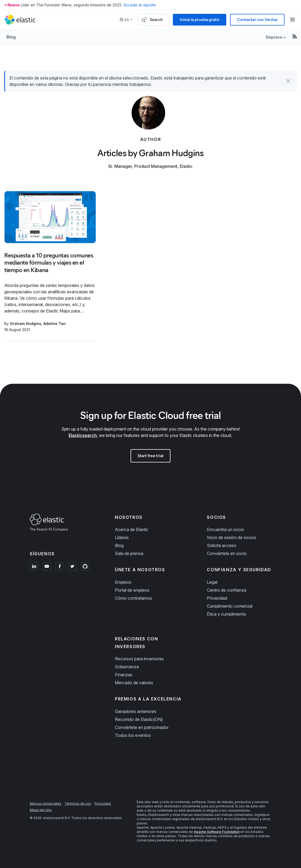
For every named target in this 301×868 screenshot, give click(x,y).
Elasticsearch (83, 435)
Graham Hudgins (26, 324)
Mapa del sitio (41, 810)
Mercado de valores (134, 683)
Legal (212, 582)
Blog (11, 37)
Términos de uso (78, 804)
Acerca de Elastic (132, 529)
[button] (288, 81)
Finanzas (124, 675)
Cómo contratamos (133, 598)
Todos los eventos (133, 735)
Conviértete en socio (227, 553)
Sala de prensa (129, 553)
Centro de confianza (227, 590)
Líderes (122, 537)
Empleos (123, 582)
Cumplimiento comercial (230, 606)
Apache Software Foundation (217, 832)
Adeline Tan (55, 324)
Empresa (274, 37)
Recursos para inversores (139, 659)
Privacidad (217, 598)
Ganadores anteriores (136, 711)
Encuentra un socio (225, 529)
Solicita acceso (222, 545)
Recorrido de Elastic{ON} (139, 719)
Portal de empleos (132, 590)
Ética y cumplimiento (227, 614)
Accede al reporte (140, 5)
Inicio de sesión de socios (232, 537)
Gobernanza (127, 667)
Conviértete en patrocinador (142, 727)
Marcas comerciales (46, 804)
